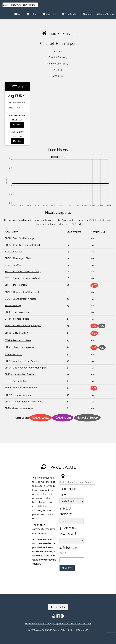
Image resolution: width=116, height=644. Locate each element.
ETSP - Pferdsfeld (14, 252)
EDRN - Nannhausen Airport (20, 408)
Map (18, 14)
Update (17, 141)
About (87, 14)
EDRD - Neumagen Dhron (19, 258)
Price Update (70, 14)
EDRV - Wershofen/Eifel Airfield (21, 361)
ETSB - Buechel (13, 265)
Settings (32, 14)
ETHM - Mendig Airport (17, 319)
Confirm (17, 125)
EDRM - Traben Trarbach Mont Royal (24, 402)
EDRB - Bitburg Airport (16, 333)
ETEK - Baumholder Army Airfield (22, 278)
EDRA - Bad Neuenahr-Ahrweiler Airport (26, 368)
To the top (58, 607)
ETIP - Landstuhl (13, 354)
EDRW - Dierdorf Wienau (18, 395)
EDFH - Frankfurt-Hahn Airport (21, 238)
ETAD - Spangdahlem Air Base (21, 299)
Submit (67, 568)
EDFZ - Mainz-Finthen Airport (20, 347)
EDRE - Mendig (13, 306)
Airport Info (50, 14)
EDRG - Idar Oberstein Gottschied (22, 245)
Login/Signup (105, 14)
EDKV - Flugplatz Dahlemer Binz (22, 388)
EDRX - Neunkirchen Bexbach (21, 374)
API (55, 624)
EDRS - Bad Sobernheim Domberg (23, 272)
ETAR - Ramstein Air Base (18, 340)
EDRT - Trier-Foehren (16, 285)
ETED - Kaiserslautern (16, 381)
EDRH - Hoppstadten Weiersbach (22, 292)
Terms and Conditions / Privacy (75, 624)
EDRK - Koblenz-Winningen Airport (23, 325)
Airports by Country (41, 624)
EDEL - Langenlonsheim (18, 312)
